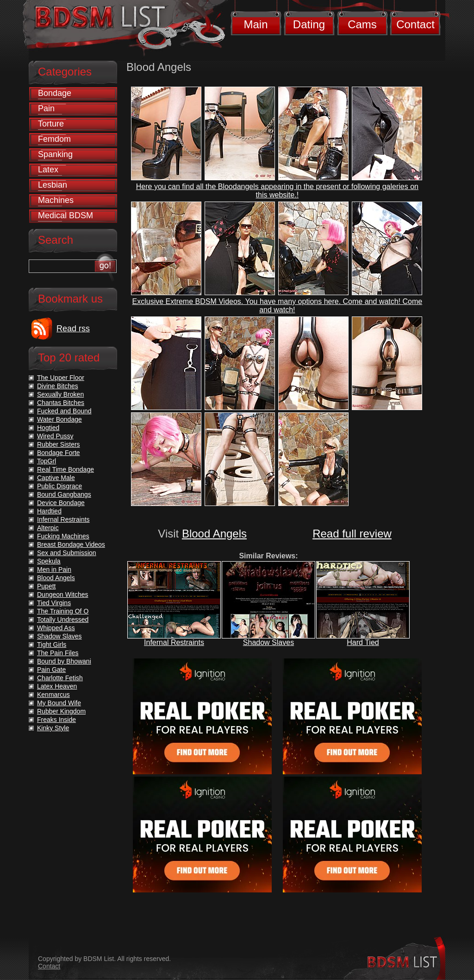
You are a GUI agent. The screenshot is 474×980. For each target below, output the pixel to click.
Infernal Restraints (174, 642)
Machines (56, 200)
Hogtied (48, 428)
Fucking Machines (63, 536)
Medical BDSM (65, 215)
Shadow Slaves (268, 642)
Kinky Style (53, 728)
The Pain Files (58, 653)
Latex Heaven (57, 686)
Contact (415, 24)
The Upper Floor (61, 378)
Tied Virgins (54, 603)
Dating (309, 24)
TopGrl (47, 461)
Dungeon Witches (63, 594)
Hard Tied (363, 642)
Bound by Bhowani (64, 661)
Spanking (55, 154)
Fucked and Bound (64, 411)
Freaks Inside (56, 720)
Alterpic (48, 528)
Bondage (55, 93)
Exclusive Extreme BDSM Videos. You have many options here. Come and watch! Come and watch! (278, 306)
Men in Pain (54, 569)
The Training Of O (63, 611)
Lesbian (53, 185)
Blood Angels (214, 534)
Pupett (46, 586)
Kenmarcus (53, 695)
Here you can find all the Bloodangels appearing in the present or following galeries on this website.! (277, 191)
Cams (362, 24)
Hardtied (49, 511)
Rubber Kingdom (61, 711)
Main (256, 24)
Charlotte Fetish (60, 678)
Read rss (73, 329)
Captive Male (56, 478)
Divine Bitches (58, 386)
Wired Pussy (55, 436)
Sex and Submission (67, 553)
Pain (46, 108)
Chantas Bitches (61, 403)
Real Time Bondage (65, 469)
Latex (48, 170)
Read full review (352, 534)
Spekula (49, 561)
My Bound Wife (59, 703)
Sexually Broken (60, 394)
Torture (51, 124)
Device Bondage (61, 503)
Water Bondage (59, 419)
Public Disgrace (59, 486)
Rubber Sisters (59, 444)
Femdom (54, 139)
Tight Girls (52, 645)
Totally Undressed (63, 620)
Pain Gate (51, 670)
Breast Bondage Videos (71, 544)
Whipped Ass (56, 628)
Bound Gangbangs (64, 494)
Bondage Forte (59, 453)
